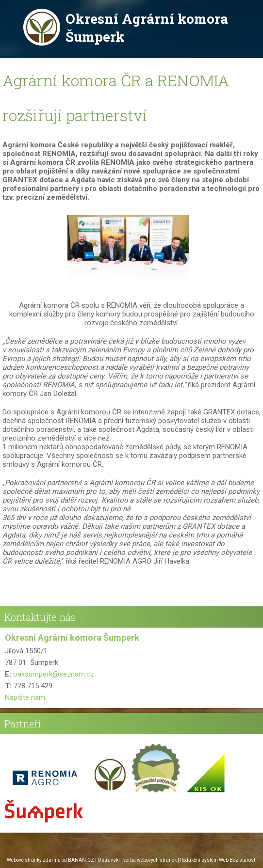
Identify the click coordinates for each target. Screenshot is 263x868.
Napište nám (25, 697)
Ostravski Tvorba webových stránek (137, 860)
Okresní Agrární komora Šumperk (147, 28)
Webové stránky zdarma (34, 860)
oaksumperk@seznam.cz (54, 674)
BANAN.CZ (81, 860)
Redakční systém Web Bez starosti (218, 860)
